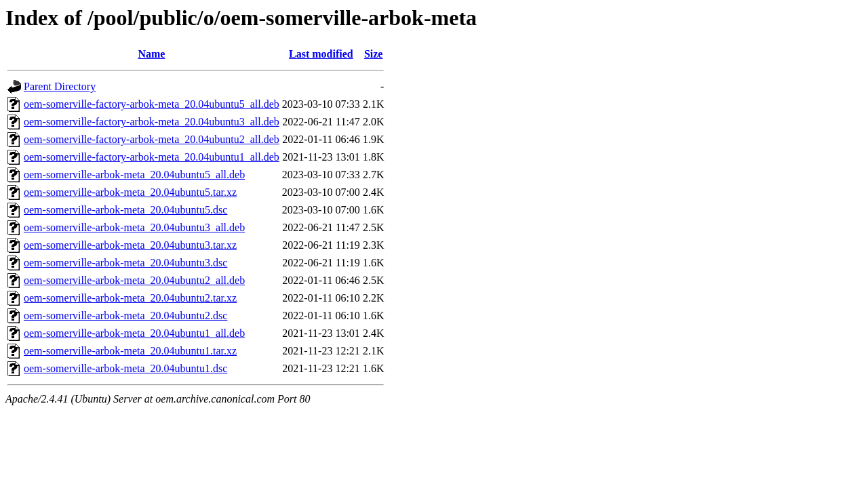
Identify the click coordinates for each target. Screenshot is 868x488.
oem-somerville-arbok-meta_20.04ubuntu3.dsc (125, 263)
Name (151, 54)
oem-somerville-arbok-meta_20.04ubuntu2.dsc (125, 316)
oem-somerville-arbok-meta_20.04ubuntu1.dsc (125, 368)
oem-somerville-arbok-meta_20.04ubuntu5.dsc (125, 210)
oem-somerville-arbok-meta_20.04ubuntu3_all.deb (134, 227)
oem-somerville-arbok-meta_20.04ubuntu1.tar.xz (130, 351)
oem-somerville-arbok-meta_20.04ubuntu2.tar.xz (130, 298)
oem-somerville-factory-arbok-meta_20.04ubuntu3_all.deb (152, 122)
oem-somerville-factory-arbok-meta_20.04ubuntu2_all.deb (152, 139)
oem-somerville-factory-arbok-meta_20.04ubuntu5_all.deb (152, 104)
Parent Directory (60, 86)
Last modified (321, 54)
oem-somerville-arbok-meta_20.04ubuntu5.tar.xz (130, 192)
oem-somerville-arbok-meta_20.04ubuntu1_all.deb (134, 333)
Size (374, 54)
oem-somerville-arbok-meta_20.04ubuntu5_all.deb (134, 175)
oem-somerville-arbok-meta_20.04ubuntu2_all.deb (134, 280)
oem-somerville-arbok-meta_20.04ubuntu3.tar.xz (130, 245)
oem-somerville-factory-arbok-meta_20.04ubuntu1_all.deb (152, 157)
